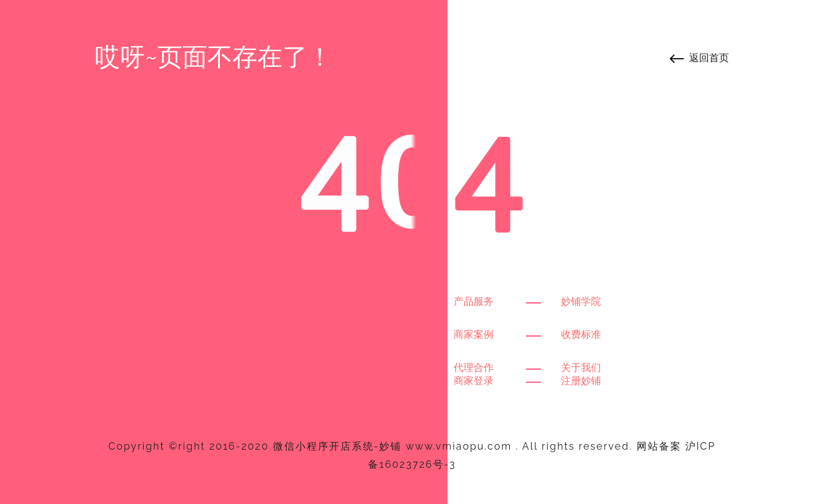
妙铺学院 (581, 301)
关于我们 (581, 368)
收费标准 (581, 334)
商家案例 (474, 334)
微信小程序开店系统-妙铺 (338, 446)
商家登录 (474, 381)
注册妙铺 (581, 381)
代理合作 (474, 368)
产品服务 (474, 301)
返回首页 (709, 58)
